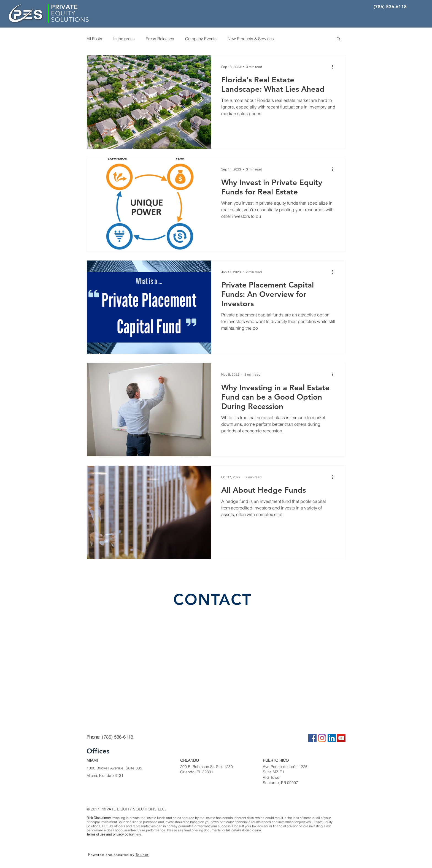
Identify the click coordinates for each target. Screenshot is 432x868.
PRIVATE (64, 7)
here (138, 834)
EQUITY (63, 13)
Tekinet (142, 855)
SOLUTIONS (70, 20)
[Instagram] (322, 738)
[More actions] (334, 67)
